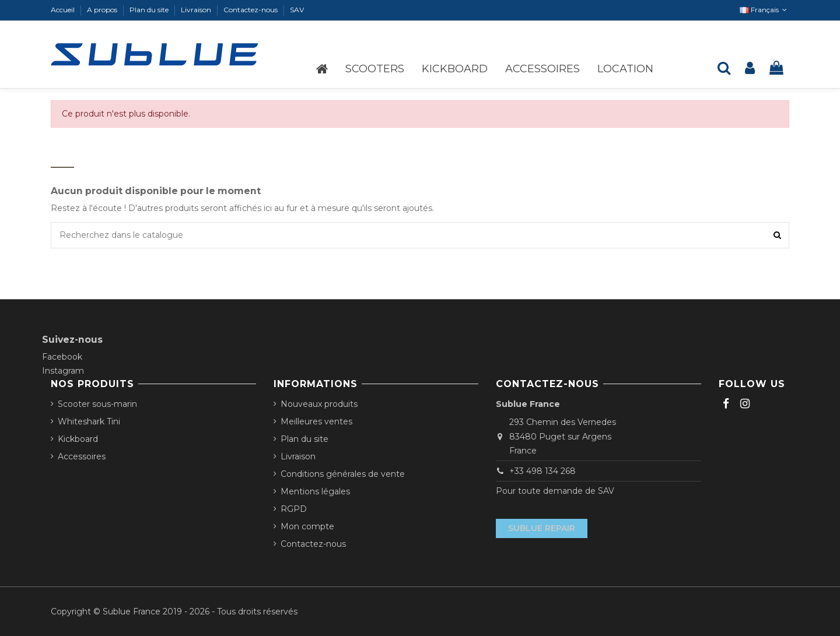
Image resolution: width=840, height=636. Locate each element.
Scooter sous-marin (97, 404)
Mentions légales (315, 491)
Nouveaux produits (319, 404)
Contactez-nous (251, 10)
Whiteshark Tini (89, 421)
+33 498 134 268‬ (542, 471)
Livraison (197, 10)
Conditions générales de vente (343, 474)
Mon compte (307, 526)
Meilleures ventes (316, 421)
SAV (297, 10)
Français (764, 10)
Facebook (62, 357)
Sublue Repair (542, 528)
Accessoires (82, 456)
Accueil (64, 10)
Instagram (63, 371)
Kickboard (78, 439)
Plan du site (150, 10)
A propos (103, 10)
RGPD (294, 509)
